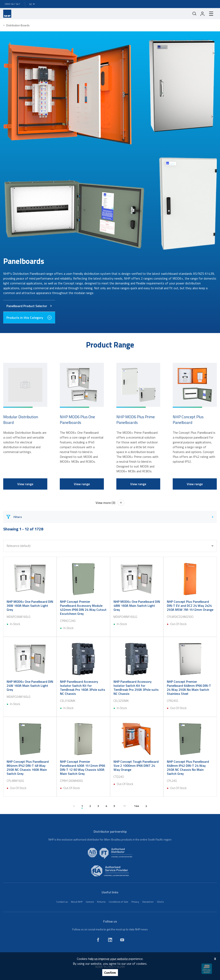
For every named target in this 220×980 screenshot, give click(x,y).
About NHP (77, 902)
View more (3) (110, 503)
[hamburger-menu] (211, 14)
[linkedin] (110, 940)
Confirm (110, 973)
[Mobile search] (194, 14)
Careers (90, 902)
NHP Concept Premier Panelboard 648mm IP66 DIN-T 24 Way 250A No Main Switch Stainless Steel (189, 688)
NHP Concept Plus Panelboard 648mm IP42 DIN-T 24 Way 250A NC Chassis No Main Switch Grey (188, 768)
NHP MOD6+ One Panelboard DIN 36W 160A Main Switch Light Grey (30, 606)
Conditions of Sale (118, 902)
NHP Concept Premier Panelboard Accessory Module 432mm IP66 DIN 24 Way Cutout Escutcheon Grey (83, 608)
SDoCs (160, 902)
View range (25, 484)
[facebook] (98, 940)
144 (136, 806)
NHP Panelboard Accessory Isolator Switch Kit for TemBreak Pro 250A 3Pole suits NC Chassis (136, 688)
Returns (101, 902)
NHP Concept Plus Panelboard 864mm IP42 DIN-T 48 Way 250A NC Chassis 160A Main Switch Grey (28, 768)
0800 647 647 (12, 4)
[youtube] (122, 940)
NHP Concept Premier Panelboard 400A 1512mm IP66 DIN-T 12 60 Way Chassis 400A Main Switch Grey (83, 768)
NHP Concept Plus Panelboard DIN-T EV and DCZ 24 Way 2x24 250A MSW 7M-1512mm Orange (190, 606)
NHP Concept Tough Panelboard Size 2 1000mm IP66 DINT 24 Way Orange (136, 766)
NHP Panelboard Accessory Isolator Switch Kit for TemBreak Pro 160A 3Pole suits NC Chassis (83, 688)
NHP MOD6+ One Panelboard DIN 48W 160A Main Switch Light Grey (137, 606)
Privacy (135, 902)
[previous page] (74, 806)
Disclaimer (148, 902)
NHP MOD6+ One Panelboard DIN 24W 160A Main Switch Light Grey (30, 686)
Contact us (62, 902)
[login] (202, 14)
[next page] (146, 806)
